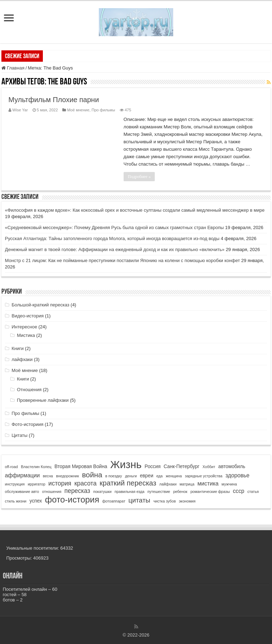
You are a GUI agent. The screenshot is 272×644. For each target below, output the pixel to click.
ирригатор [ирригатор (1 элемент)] (36, 484)
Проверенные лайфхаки (43, 400)
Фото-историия (28, 424)
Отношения (29, 390)
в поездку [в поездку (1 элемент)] (114, 476)
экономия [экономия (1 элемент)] (187, 501)
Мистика (26, 335)
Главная (13, 68)
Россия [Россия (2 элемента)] (152, 467)
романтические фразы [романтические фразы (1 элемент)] (210, 492)
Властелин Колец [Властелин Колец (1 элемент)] (36, 467)
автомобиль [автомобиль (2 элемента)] (232, 467)
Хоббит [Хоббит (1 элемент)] (209, 467)
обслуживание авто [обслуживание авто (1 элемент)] (22, 492)
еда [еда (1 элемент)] (159, 476)
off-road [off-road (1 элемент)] (12, 467)
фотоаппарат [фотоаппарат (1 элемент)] (114, 501)
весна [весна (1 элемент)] (48, 476)
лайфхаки (22, 359)
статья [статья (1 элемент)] (253, 492)
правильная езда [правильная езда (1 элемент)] (130, 492)
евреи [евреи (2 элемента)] (147, 476)
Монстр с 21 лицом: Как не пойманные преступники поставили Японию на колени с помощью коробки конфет (123, 260)
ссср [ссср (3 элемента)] (238, 491)
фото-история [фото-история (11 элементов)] (72, 499)
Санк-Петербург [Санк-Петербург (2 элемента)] (182, 467)
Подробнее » (139, 177)
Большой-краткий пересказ (41, 305)
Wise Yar (20, 110)
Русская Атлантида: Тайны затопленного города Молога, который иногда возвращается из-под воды (112, 238)
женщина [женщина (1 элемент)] (174, 476)
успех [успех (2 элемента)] (36, 501)
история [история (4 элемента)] (60, 483)
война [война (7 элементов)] (92, 475)
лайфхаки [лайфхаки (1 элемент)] (168, 484)
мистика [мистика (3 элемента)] (208, 484)
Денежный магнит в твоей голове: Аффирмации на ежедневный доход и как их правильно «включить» (115, 249)
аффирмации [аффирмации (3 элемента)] (22, 475)
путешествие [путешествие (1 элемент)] (159, 492)
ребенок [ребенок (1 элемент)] (180, 492)
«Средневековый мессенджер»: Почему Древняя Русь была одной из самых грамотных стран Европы (114, 227)
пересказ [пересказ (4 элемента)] (77, 491)
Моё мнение (78, 110)
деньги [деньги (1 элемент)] (131, 476)
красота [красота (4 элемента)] (86, 483)
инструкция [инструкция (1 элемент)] (15, 484)
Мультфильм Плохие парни (54, 100)
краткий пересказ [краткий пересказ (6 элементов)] (128, 483)
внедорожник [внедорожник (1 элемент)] (67, 476)
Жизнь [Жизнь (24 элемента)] (126, 464)
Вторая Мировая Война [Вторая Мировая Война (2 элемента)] (81, 467)
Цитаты (20, 435)
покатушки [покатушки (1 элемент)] (102, 492)
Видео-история (28, 316)
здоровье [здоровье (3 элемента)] (238, 475)
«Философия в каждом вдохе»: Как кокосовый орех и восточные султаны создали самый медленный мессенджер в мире (135, 210)
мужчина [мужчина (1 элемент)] (229, 484)
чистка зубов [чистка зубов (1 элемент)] (165, 501)
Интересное (24, 327)
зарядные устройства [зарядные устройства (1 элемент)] (204, 476)
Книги (18, 348)
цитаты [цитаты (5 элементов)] (139, 500)
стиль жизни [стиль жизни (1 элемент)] (16, 501)
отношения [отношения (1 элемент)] (52, 492)
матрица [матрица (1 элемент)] (187, 484)
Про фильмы (103, 110)
